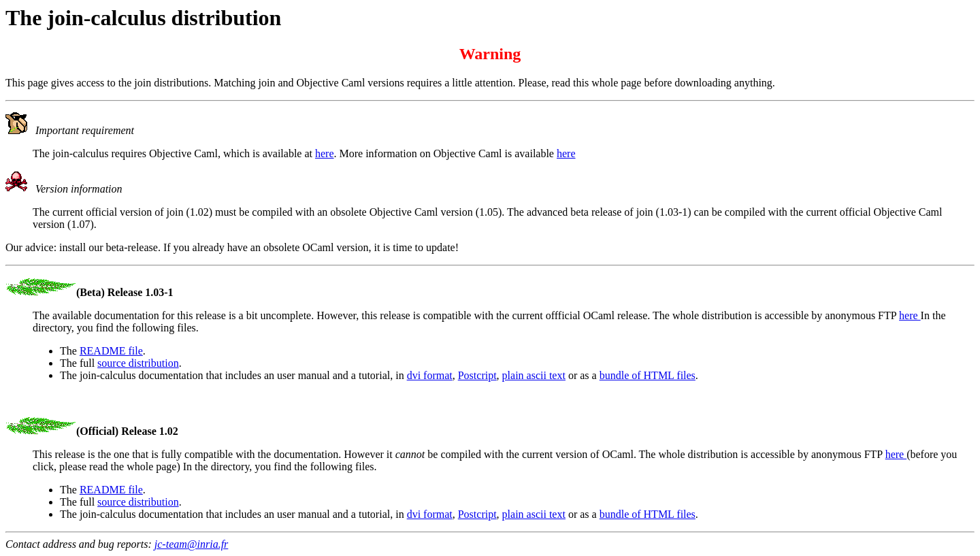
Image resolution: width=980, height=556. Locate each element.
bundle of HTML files (648, 375)
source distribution (138, 363)
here (325, 153)
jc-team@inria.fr (191, 544)
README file (111, 351)
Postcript (477, 375)
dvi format (430, 375)
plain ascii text (534, 375)
